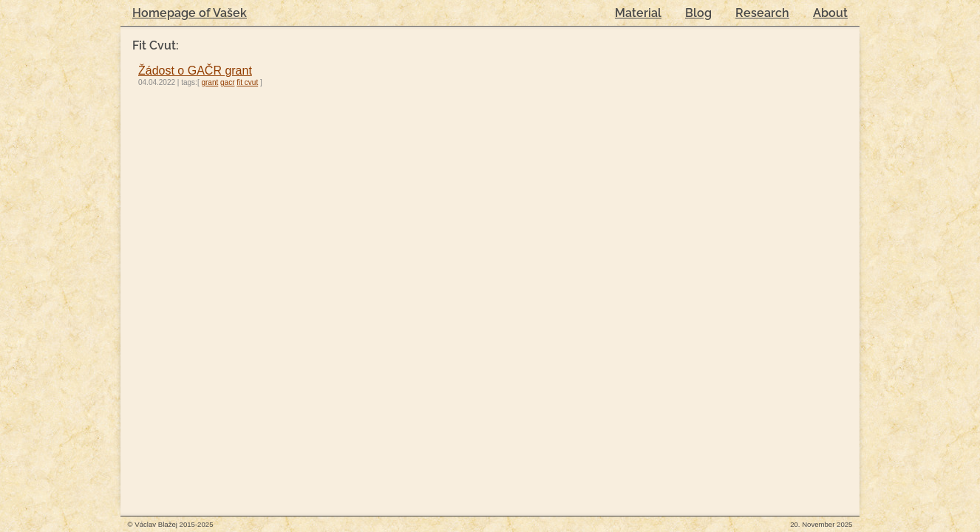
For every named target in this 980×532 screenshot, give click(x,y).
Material (638, 13)
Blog (698, 13)
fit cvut (247, 82)
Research (762, 13)
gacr (227, 82)
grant (210, 82)
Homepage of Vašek (190, 13)
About (830, 13)
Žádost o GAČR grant (195, 71)
